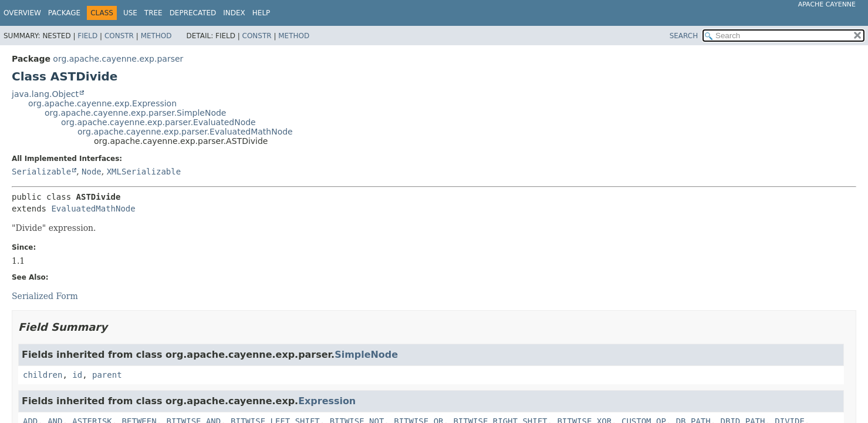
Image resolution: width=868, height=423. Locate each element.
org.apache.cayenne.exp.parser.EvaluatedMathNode (185, 132)
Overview (22, 13)
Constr (119, 36)
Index (234, 13)
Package (64, 13)
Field (87, 36)
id (77, 375)
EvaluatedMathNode (93, 209)
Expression (327, 401)
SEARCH (684, 36)
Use (130, 13)
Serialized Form (45, 296)
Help (261, 13)
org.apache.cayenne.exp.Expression (102, 103)
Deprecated (193, 13)
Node (92, 172)
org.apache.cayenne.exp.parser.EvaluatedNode (158, 122)
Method (156, 36)
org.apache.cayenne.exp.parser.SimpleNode (135, 113)
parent (107, 375)
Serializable (41, 172)
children (43, 375)
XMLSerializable (144, 172)
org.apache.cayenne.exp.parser (118, 59)
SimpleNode (366, 355)
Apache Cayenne (827, 4)
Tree (153, 13)
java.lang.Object (45, 94)
